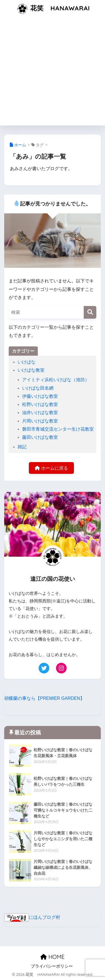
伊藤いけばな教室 (40, 396)
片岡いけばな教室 (40, 421)
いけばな (27, 362)
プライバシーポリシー (52, 966)
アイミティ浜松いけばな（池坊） (56, 380)
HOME (52, 957)
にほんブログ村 (32, 917)
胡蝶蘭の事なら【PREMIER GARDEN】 (44, 698)
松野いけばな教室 (40, 404)
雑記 (22, 447)
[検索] (90, 312)
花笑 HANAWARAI (53, 9)
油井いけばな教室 (40, 413)
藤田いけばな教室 (40, 437)
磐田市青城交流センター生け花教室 (58, 429)
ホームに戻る (51, 468)
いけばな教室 (31, 370)
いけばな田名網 (38, 388)
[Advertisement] (53, 73)
